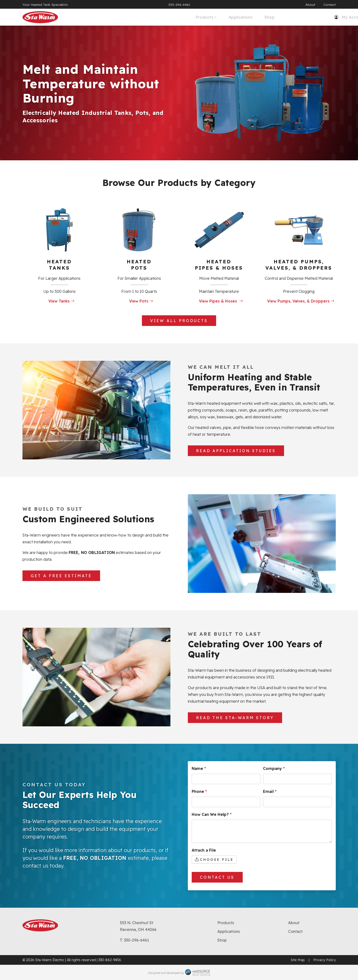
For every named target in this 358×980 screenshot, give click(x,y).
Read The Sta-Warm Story (235, 718)
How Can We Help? (212, 814)
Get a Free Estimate (61, 576)
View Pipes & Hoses (221, 301)
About (310, 4)
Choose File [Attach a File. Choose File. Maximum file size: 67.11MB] (217, 860)
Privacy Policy (325, 960)
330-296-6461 (179, 4)
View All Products (179, 321)
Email (270, 791)
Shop (198, 17)
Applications (169, 17)
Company (274, 768)
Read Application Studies (236, 451)
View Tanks (61, 301)
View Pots (141, 301)
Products (133, 17)
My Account (281, 17)
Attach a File (204, 850)
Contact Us (217, 877)
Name (199, 768)
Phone (199, 791)
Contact (330, 4)
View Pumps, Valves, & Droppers (301, 301)
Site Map (298, 960)
